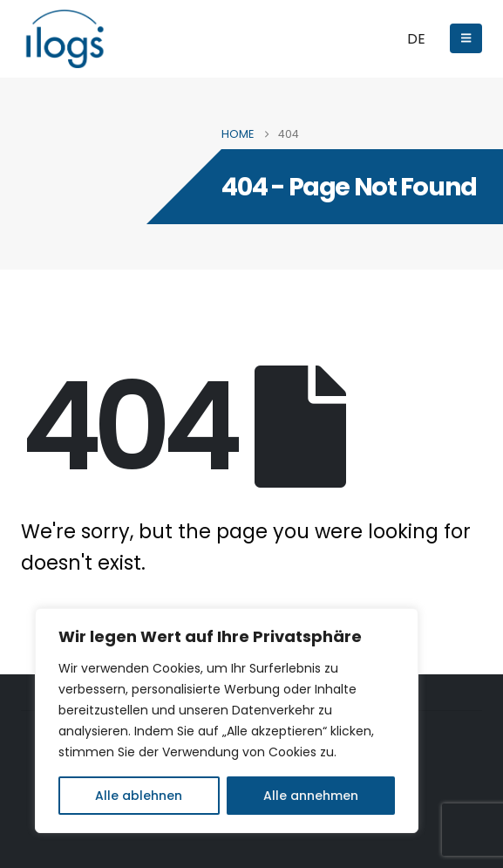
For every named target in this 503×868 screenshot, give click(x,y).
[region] (227, 721)
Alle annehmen (311, 796)
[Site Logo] (65, 39)
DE (416, 39)
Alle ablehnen (139, 796)
